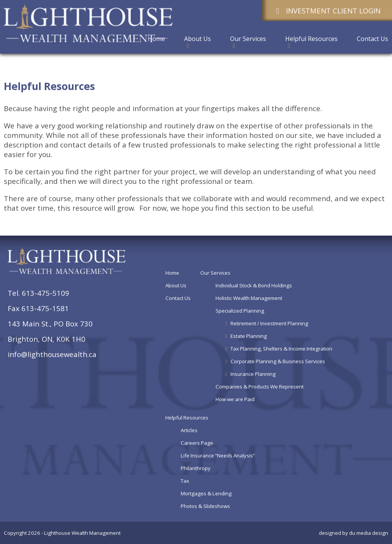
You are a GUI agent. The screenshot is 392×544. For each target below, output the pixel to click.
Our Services (215, 273)
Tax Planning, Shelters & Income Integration (278, 349)
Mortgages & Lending (206, 493)
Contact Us (178, 298)
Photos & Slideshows (205, 506)
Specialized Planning (240, 311)
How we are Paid (235, 399)
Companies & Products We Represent (260, 387)
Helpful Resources (187, 418)
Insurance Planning (250, 374)
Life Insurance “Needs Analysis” (218, 456)
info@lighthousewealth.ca (52, 354)
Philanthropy (196, 468)
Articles (189, 430)
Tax (185, 481)
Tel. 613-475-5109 (38, 293)
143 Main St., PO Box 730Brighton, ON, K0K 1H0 (50, 331)
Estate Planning (245, 336)
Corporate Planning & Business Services (274, 361)
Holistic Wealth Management (249, 298)
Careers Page (197, 443)
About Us (176, 285)
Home (172, 273)
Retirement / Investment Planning (266, 323)
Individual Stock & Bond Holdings (254, 285)
